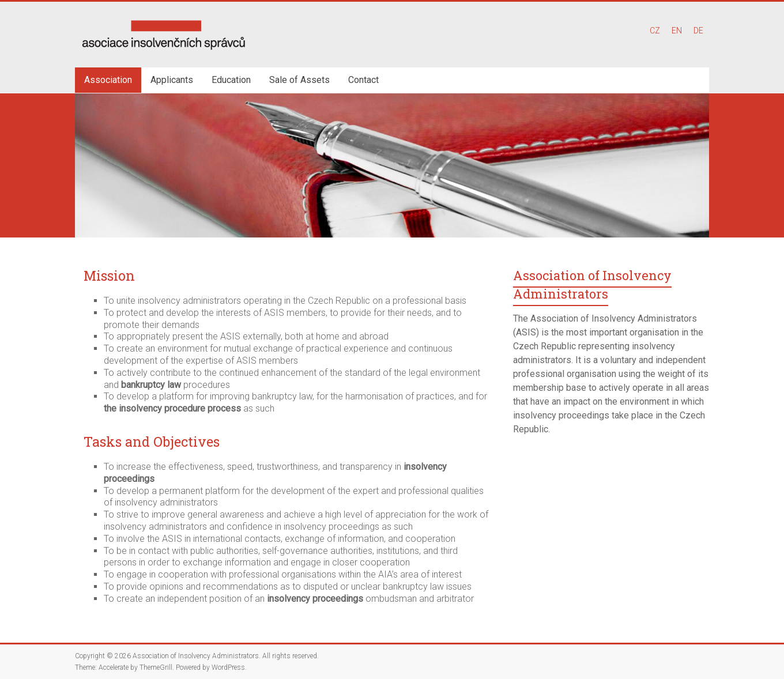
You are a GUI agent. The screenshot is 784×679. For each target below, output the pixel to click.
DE (698, 31)
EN (677, 31)
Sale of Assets (299, 80)
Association (108, 80)
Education (231, 80)
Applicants (172, 80)
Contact (363, 80)
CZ (655, 31)
